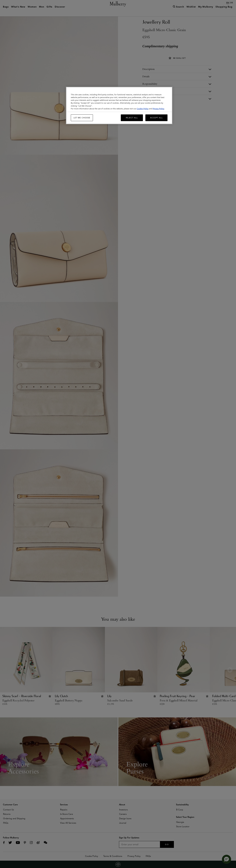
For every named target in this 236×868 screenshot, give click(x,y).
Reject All (132, 118)
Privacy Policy (158, 109)
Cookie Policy (143, 109)
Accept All (156, 118)
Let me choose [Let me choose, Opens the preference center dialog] (82, 118)
